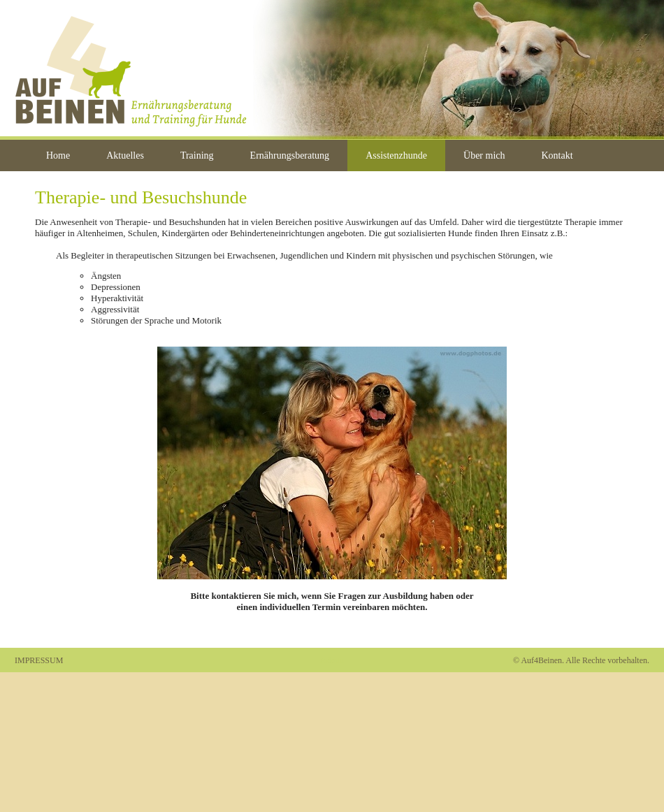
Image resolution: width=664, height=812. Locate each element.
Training (197, 155)
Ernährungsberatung (290, 155)
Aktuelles (125, 155)
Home (58, 155)
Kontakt (557, 155)
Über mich (484, 155)
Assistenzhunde (396, 155)
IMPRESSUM (39, 660)
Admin (332, 660)
